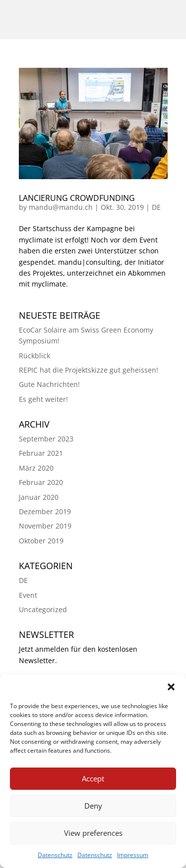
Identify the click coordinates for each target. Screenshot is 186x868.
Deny (93, 806)
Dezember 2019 (45, 511)
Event (28, 595)
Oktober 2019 (41, 541)
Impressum (133, 855)
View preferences (93, 833)
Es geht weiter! (43, 399)
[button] (171, 687)
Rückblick (34, 356)
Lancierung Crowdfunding (77, 198)
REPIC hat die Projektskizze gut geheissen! (89, 370)
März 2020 (36, 468)
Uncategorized (43, 609)
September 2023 (46, 439)
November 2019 (45, 526)
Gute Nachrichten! (49, 384)
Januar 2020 (39, 497)
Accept (93, 778)
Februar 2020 (41, 482)
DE (156, 207)
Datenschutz (55, 855)
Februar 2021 (41, 453)
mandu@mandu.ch (61, 207)
